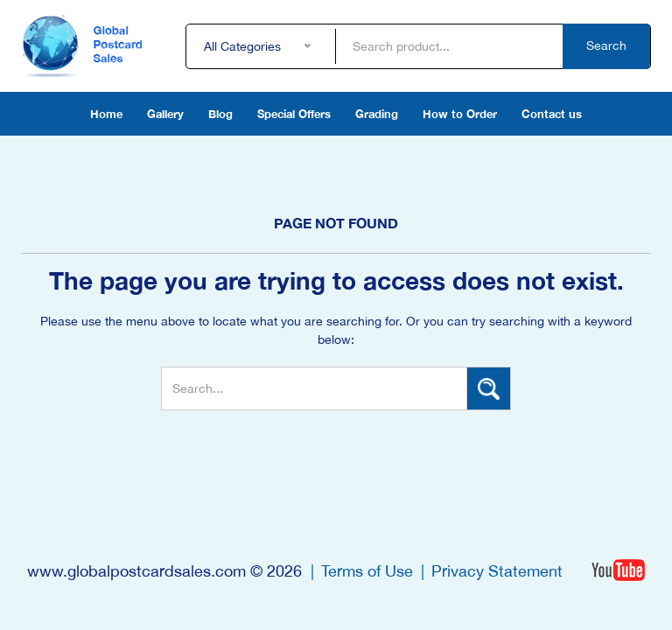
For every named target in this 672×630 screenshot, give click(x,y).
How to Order (460, 114)
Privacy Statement (497, 571)
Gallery (165, 114)
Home (106, 114)
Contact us (552, 114)
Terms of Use (367, 571)
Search (606, 45)
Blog (220, 114)
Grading (377, 114)
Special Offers (294, 114)
